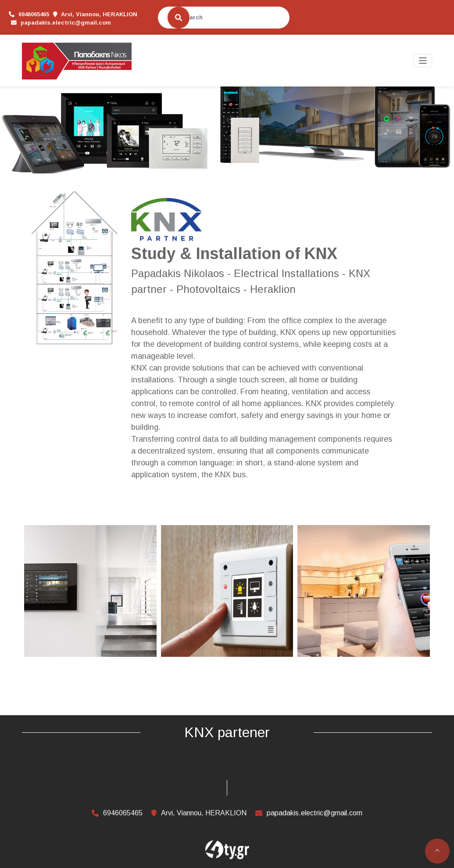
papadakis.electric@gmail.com (54, 23)
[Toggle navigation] (423, 61)
